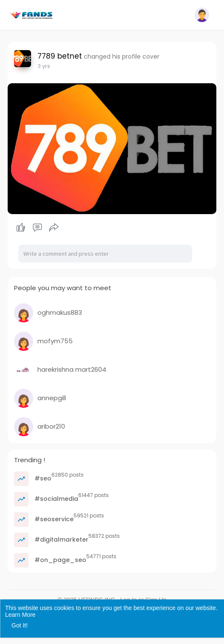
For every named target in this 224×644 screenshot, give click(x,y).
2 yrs (44, 66)
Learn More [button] (20, 615)
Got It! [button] (20, 625)
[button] (202, 15)
